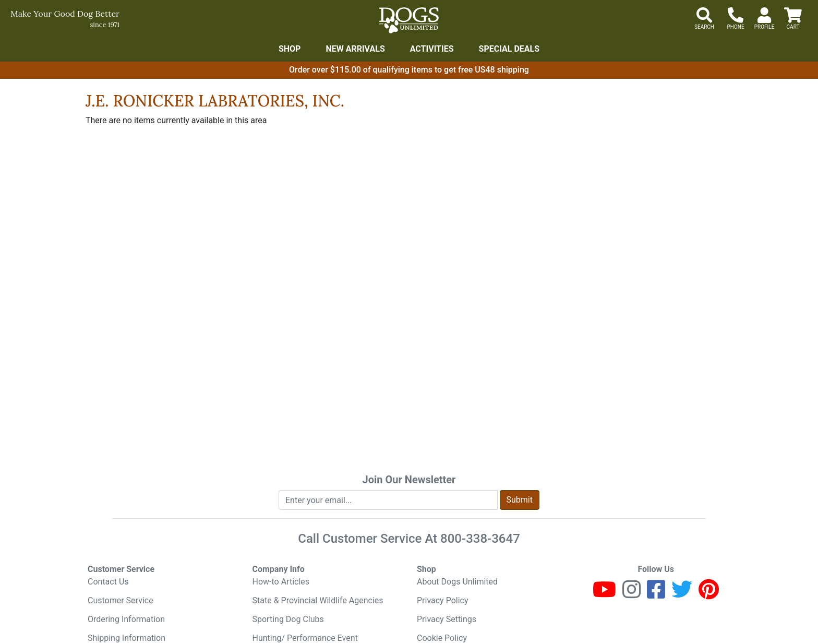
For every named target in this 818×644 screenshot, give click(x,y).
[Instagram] (631, 594)
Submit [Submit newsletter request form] (520, 500)
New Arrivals (355, 49)
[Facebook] (656, 594)
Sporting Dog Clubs (288, 619)
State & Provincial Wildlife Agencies (318, 600)
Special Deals (509, 49)
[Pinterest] (709, 594)
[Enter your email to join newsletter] (388, 500)
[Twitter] (682, 594)
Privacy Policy (443, 600)
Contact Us (108, 582)
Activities (432, 49)
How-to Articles (281, 582)
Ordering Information (126, 619)
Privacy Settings (447, 619)
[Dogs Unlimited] (409, 20)
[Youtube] (604, 594)
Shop (290, 49)
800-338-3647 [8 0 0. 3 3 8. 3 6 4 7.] (480, 539)
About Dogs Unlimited (457, 582)
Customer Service (121, 600)
